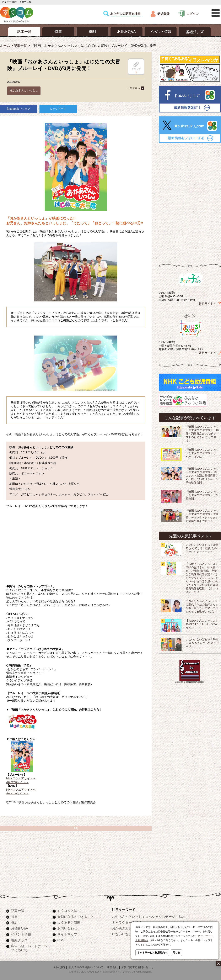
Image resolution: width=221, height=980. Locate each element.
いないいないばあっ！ (129, 934)
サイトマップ (67, 934)
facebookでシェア (19, 109)
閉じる (176, 953)
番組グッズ (19, 940)
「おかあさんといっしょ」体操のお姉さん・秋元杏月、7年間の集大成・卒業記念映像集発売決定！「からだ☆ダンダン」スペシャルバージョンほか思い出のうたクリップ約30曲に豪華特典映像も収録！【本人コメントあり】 (202, 578)
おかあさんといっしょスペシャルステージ (144, 917)
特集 (14, 917)
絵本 (182, 917)
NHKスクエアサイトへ (21, 778)
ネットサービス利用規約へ (152, 953)
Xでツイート (58, 109)
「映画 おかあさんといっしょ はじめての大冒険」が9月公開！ (202, 495)
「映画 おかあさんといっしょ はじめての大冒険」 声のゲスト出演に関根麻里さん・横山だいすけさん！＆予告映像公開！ (202, 476)
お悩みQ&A (20, 928)
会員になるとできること (76, 917)
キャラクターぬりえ (127, 922)
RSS (61, 940)
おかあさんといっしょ (24, 90)
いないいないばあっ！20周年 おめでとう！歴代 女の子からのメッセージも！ (202, 548)
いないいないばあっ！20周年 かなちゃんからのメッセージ (202, 643)
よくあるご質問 (69, 922)
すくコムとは (67, 911)
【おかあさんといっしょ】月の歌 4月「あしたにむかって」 (202, 624)
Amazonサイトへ (17, 782)
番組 (14, 922)
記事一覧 (20, 46)
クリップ (136, 66)
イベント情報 (21, 934)
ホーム (5, 46)
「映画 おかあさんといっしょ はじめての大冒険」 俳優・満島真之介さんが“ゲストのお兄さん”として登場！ (202, 434)
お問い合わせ (67, 928)
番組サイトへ (207, 304)
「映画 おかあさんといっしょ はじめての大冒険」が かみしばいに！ (202, 453)
